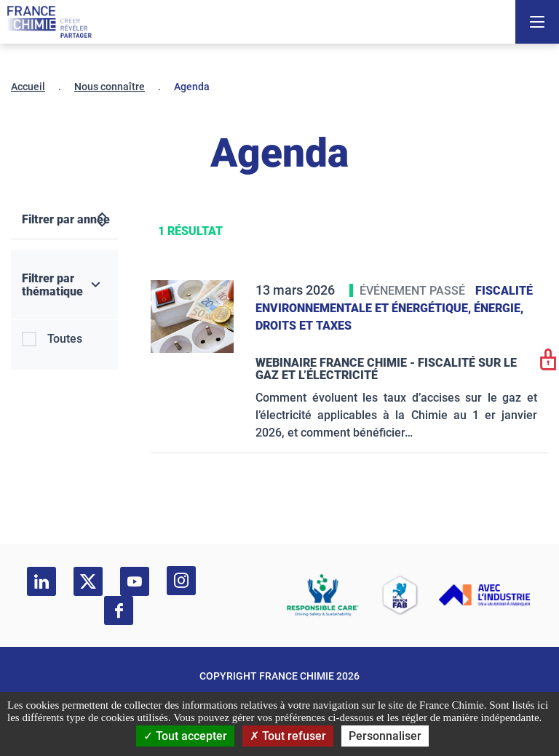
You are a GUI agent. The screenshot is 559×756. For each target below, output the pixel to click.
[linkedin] (41, 581)
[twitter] (88, 581)
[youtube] (135, 581)
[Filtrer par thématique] (64, 285)
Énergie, (499, 308)
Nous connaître (110, 87)
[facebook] (119, 610)
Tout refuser (288, 736)
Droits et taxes (304, 326)
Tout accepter (185, 736)
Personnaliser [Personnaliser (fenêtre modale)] (385, 736)
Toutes (65, 339)
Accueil (28, 87)
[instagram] (181, 581)
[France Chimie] (49, 22)
